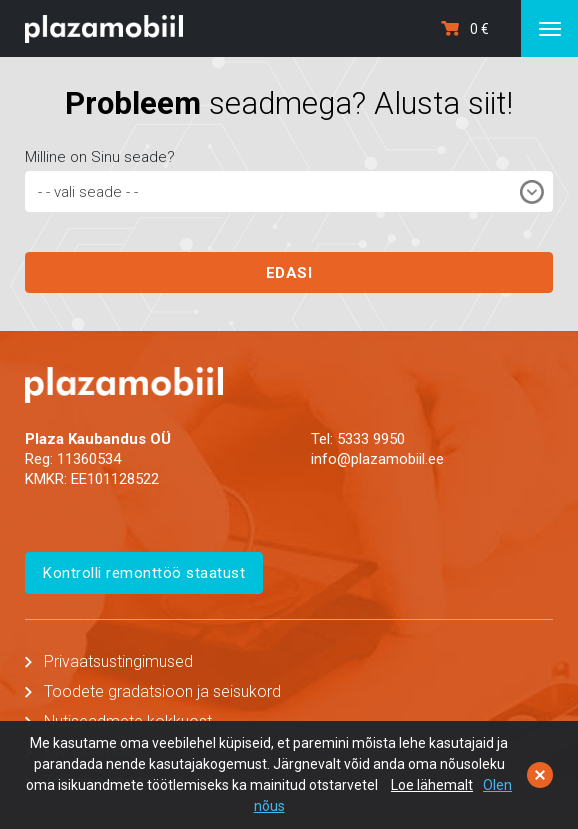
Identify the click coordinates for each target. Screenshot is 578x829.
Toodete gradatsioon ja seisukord (162, 691)
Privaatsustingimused (118, 661)
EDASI (289, 273)
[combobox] (289, 191)
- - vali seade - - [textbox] (88, 192)
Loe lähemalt (432, 785)
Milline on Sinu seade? (100, 157)
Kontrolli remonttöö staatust (144, 573)
